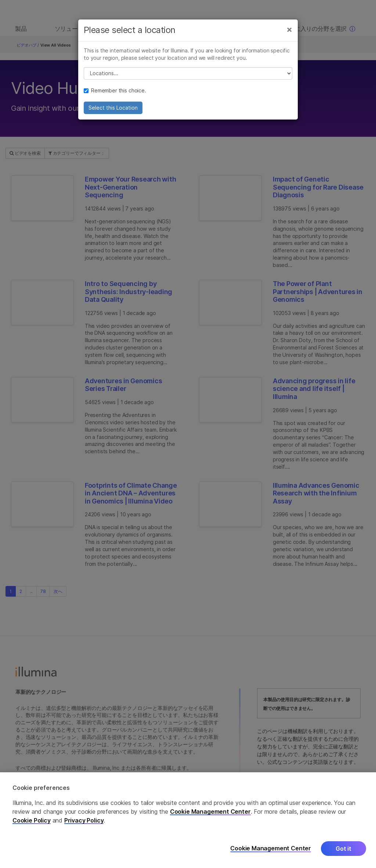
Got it (344, 849)
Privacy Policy (84, 820)
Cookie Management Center (210, 812)
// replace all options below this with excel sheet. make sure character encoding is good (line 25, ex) (188, 76)
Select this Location (113, 111)
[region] (188, 820)
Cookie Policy (32, 820)
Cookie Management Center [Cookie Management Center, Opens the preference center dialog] (271, 848)
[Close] (289, 32)
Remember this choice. (115, 93)
